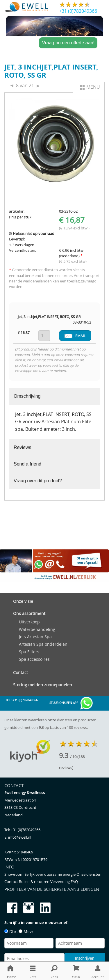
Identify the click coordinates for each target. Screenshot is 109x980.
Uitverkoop (29, 622)
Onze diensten (89, 874)
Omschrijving (27, 396)
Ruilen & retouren (35, 882)
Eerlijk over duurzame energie (50, 874)
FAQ (74, 882)
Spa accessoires (34, 659)
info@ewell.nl (20, 837)
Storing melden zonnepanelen (43, 685)
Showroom (14, 874)
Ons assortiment (29, 613)
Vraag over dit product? (38, 481)
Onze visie (23, 601)
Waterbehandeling (37, 629)
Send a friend (27, 464)
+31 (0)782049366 (78, 11)
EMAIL (75, 336)
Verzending (60, 882)
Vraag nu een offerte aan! (68, 43)
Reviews (22, 447)
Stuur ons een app (72, 703)
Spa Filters (29, 652)
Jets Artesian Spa (35, 637)
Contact (20, 673)
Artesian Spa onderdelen (43, 644)
